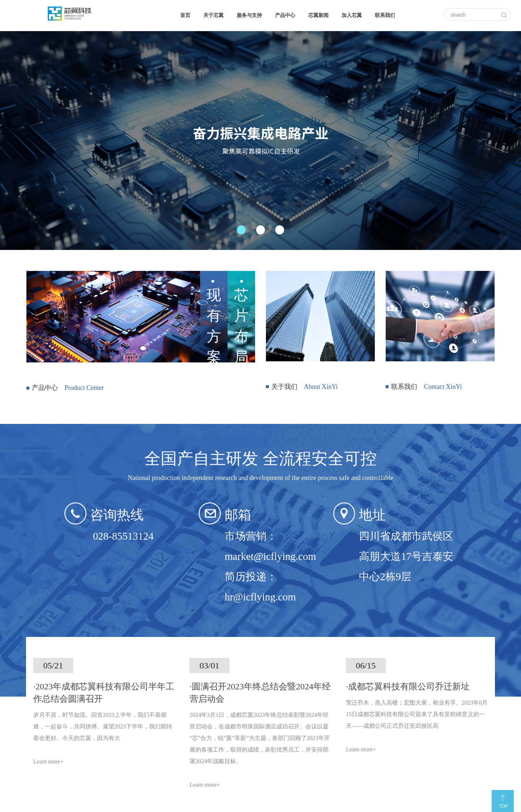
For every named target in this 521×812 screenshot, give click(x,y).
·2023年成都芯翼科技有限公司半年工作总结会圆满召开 (104, 693)
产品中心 (285, 15)
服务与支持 (249, 15)
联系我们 (385, 15)
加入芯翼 (352, 15)
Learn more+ (48, 762)
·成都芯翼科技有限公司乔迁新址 (408, 686)
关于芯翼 (213, 15)
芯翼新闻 (318, 15)
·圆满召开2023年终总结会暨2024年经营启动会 (260, 693)
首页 (185, 15)
